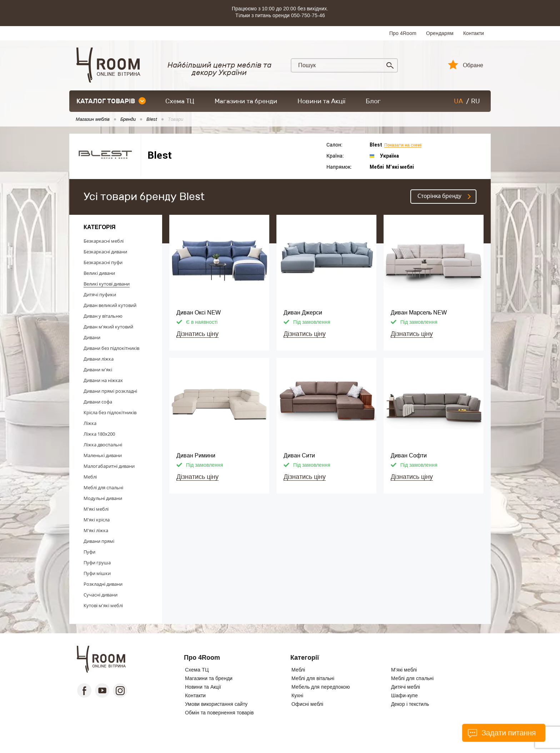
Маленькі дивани (103, 455)
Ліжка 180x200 (99, 434)
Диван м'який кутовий (108, 327)
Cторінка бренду (439, 196)
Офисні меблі (307, 704)
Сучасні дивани (101, 595)
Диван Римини (196, 455)
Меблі (90, 477)
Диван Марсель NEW (419, 313)
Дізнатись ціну (197, 334)
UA (458, 101)
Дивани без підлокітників (111, 348)
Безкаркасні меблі (104, 241)
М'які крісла (97, 520)
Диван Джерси (303, 313)
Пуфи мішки (97, 573)
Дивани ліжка (99, 359)
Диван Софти (409, 455)
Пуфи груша (97, 563)
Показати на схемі (403, 145)
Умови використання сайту (216, 704)
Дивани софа (98, 402)
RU (476, 101)
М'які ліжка (96, 530)
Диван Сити (299, 455)
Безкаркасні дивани (105, 252)
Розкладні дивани (103, 584)
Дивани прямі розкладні (110, 391)
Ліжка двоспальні (103, 445)
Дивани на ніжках (103, 380)
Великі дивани (99, 273)
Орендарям (440, 33)
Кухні (297, 695)
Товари (176, 119)
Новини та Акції (321, 101)
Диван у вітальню (103, 316)
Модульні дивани (103, 498)
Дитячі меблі (406, 687)
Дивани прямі (99, 541)
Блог (373, 101)
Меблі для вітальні (313, 678)
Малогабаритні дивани (109, 466)
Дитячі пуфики (100, 294)
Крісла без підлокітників (110, 412)
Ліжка (90, 423)
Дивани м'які (98, 370)
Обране (473, 65)
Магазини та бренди (246, 101)
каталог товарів (111, 101)
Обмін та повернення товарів (219, 713)
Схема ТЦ (180, 101)
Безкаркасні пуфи (103, 262)
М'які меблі (96, 509)
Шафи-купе (404, 695)
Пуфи (89, 552)
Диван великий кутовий (110, 305)
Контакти (474, 33)
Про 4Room (403, 33)
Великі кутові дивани (107, 284)
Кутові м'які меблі (103, 605)
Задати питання (502, 733)
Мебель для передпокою (321, 687)
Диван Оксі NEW (199, 313)
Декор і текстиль (410, 704)
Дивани (92, 337)
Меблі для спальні (103, 487)
